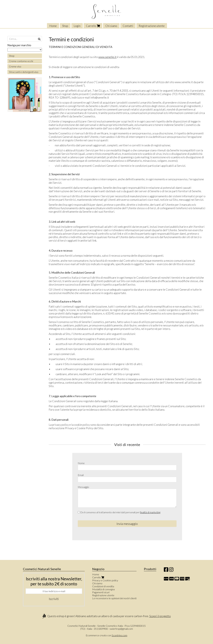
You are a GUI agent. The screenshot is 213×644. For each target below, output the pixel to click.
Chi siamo (111, 26)
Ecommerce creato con (106, 635)
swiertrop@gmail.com (121, 629)
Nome (81, 463)
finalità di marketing (150, 512)
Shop (65, 26)
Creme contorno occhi (21, 61)
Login (77, 26)
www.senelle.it (107, 57)
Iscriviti (54, 599)
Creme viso (15, 66)
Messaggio (83, 487)
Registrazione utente (152, 26)
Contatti (128, 26)
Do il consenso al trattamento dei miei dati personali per (119, 512)
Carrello (93, 26)
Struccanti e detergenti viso (24, 72)
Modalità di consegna (103, 589)
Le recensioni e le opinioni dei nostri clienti (114, 598)
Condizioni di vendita (103, 586)
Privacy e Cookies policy (105, 580)
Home (53, 26)
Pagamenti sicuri (101, 592)
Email (81, 475)
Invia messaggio (127, 524)
